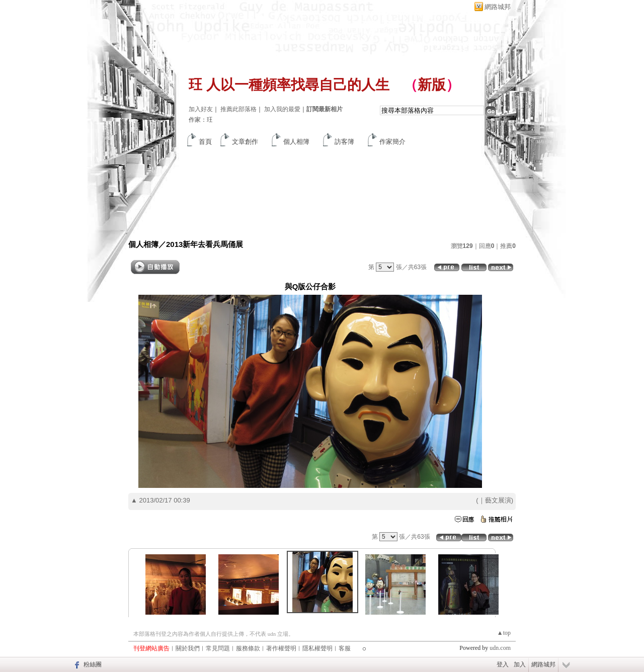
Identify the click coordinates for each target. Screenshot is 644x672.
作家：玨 (201, 120)
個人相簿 (296, 142)
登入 (503, 664)
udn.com (500, 648)
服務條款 (248, 648)
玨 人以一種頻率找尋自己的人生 (289, 85)
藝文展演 (498, 500)
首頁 (205, 142)
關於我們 (188, 648)
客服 (345, 648)
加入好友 (201, 109)
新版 (432, 85)
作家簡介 (392, 142)
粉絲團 (93, 664)
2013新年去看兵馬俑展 (205, 244)
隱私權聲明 (317, 648)
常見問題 (218, 648)
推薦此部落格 (238, 109)
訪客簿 (344, 142)
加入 (520, 664)
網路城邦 (498, 7)
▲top (504, 633)
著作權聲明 (281, 648)
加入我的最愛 (282, 109)
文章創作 (245, 142)
